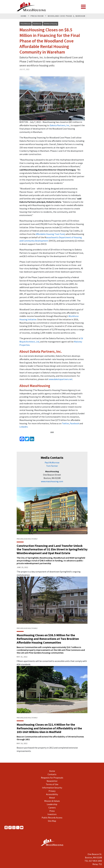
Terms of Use (52, 784)
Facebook (74, 423)
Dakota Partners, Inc (59, 125)
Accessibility (52, 794)
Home (52, 771)
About (52, 798)
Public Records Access (52, 818)
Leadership (52, 804)
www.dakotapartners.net (61, 379)
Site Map (52, 821)
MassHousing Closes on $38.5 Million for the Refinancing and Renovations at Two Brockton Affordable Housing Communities (48, 639)
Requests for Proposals (52, 778)
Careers (52, 808)
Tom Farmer (52, 466)
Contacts (52, 774)
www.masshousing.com (52, 481)
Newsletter (52, 781)
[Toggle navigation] (83, 7)
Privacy (52, 791)
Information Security (52, 788)
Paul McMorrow (52, 462)
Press (52, 811)
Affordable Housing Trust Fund (50, 234)
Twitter (65, 423)
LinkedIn (24, 427)
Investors (52, 814)
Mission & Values (52, 801)
